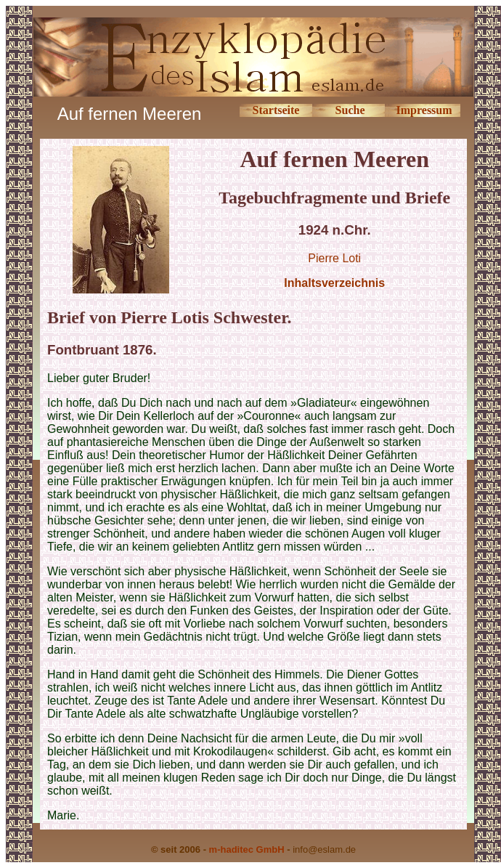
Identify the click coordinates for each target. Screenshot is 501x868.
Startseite (276, 110)
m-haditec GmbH (247, 849)
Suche (350, 110)
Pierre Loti (334, 258)
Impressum (424, 110)
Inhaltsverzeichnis (334, 283)
